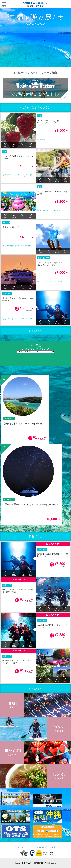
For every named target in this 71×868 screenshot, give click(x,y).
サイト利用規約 (41, 847)
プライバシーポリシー (23, 847)
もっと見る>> (35, 331)
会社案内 (54, 847)
